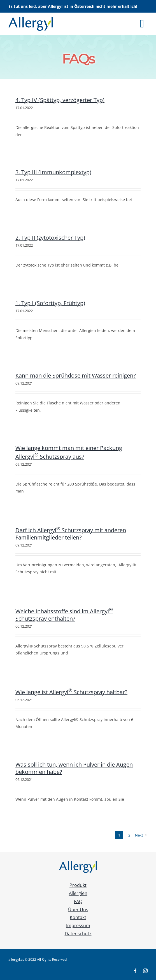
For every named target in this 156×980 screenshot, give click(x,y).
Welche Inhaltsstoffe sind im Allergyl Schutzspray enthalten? (64, 615)
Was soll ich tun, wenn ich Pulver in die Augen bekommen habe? (74, 768)
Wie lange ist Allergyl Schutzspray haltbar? (71, 692)
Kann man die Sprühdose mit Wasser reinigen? (76, 375)
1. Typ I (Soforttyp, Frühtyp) (50, 303)
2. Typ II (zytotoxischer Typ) (50, 238)
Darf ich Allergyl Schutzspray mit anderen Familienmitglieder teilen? (71, 534)
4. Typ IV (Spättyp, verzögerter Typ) (60, 100)
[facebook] (135, 971)
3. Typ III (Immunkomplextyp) (53, 172)
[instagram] (145, 971)
